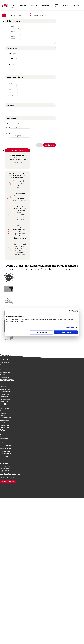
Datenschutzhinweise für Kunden (6, 442)
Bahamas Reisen (5, 408)
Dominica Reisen (5, 411)
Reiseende (12, 31)
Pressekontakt (4, 456)
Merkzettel (76, 5)
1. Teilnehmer (9, 84)
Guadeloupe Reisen (5, 418)
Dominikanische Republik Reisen (4, 414)
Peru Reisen (3, 375)
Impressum (3, 459)
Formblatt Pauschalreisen (4, 438)
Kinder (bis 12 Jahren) (13, 59)
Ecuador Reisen (4, 370)
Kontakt (66, 5)
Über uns (57, 5)
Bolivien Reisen (4, 362)
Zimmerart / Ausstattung (14, 128)
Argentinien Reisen (5, 360)
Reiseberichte (46, 5)
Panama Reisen (4, 402)
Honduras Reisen (5, 394)
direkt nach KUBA (13, 5)
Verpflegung (11, 134)
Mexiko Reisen (4, 397)
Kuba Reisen (3, 423)
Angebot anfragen (5, 451)
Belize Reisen (4, 384)
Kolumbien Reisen (5, 372)
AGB (1, 434)
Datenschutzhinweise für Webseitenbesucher (6, 447)
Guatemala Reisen (5, 392)
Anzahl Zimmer (13, 65)
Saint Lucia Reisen (5, 428)
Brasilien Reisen (4, 365)
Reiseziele (23, 5)
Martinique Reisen (5, 425)
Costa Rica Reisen (5, 387)
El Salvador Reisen (5, 389)
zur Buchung (50, 145)
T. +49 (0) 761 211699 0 (8, 482)
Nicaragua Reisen (5, 399)
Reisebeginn (13, 26)
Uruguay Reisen (4, 377)
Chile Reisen (3, 367)
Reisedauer (12, 36)
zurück (40, 145)
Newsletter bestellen (6, 454)
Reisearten (34, 5)
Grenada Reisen (4, 420)
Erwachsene (12, 53)
